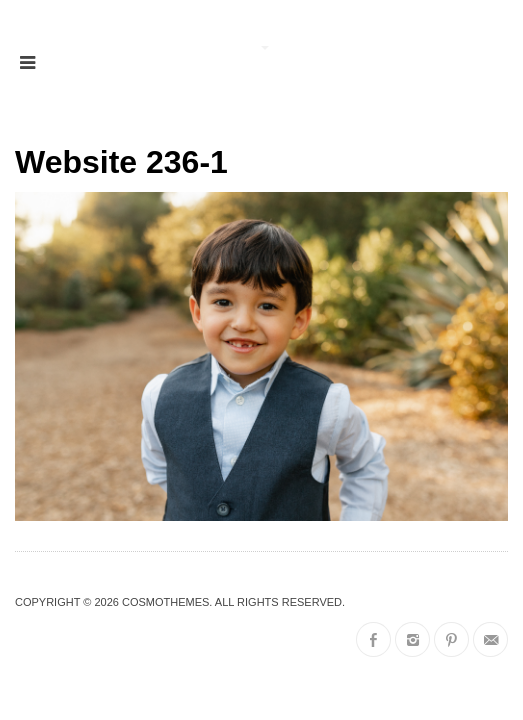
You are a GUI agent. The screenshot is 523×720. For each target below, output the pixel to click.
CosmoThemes (165, 602)
